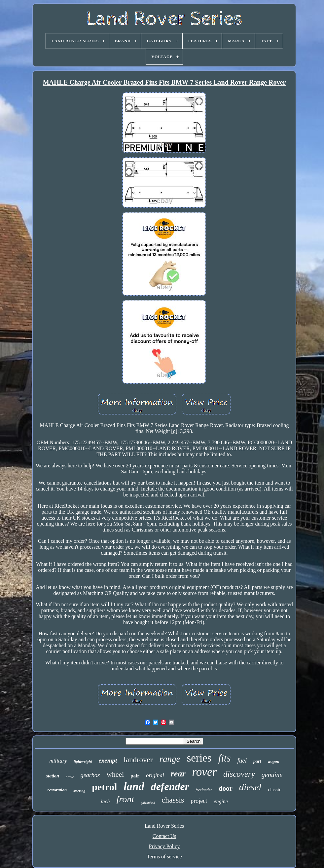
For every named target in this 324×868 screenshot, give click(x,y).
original (155, 775)
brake (70, 777)
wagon (273, 761)
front (125, 799)
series (199, 758)
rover (205, 772)
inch (105, 801)
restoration (57, 790)
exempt (108, 760)
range (170, 759)
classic (274, 790)
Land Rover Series (164, 826)
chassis (173, 800)
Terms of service (164, 857)
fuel (242, 760)
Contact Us (164, 836)
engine (221, 801)
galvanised (148, 803)
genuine (272, 775)
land (134, 786)
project (199, 801)
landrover (138, 760)
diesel (250, 787)
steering (79, 791)
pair (135, 776)
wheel (115, 774)
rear (178, 774)
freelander (204, 790)
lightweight (83, 762)
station (53, 776)
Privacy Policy (164, 846)
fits (225, 758)
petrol (104, 787)
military (58, 761)
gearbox (90, 775)
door (226, 788)
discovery (239, 774)
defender (170, 786)
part (257, 761)
